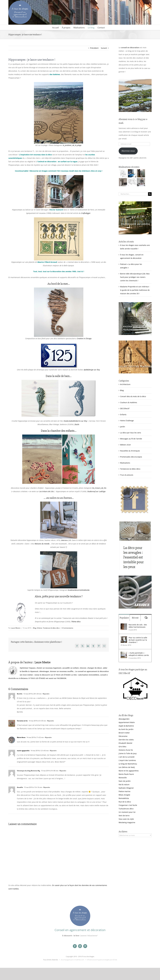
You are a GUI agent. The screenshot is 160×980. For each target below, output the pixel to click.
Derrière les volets (126, 740)
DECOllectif (125, 408)
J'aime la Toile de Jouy (128, 753)
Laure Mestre (16, 628)
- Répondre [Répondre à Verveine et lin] (50, 721)
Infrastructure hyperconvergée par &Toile (102, 960)
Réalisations (125, 463)
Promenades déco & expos (131, 457)
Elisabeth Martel (125, 743)
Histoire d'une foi (126, 750)
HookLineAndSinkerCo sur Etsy (75, 421)
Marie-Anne (21, 737)
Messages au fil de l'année (131, 439)
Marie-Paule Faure (126, 774)
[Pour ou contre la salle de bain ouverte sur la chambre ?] (124, 638)
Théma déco (76, 622)
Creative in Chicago (84, 338)
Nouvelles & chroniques (130, 451)
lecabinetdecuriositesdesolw (79, 590)
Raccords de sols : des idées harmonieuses (138, 626)
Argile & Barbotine (126, 726)
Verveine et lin (22, 721)
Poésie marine (125, 791)
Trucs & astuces (127, 475)
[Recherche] (150, 194)
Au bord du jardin (126, 729)
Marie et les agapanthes (129, 771)
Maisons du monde (42, 544)
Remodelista (124, 798)
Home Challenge (127, 421)
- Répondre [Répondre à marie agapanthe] (53, 751)
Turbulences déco (126, 809)
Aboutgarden (124, 719)
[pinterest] (85, 946)
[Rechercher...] (133, 194)
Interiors (64, 540)
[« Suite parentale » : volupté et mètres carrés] (124, 653)
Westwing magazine (127, 822)
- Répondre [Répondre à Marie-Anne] (48, 737)
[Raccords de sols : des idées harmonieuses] (124, 625)
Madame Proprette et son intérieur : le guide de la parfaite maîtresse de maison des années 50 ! (135, 290)
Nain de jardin (125, 781)
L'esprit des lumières (127, 760)
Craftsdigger (86, 213)
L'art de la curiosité (127, 757)
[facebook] (75, 946)
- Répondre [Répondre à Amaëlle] (46, 787)
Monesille (123, 778)
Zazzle (77, 424)
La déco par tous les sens (131, 433)
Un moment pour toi (127, 812)
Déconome (123, 736)
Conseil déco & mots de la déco (133, 396)
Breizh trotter (124, 733)
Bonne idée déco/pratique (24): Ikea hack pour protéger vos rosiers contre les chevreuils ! (135, 277)
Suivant (104, 48)
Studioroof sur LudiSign (96, 491)
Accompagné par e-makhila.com (72, 960)
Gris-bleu (122, 747)
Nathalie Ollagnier (126, 788)
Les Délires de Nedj (127, 767)
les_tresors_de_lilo (99, 488)
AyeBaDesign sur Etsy (92, 370)
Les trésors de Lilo (46, 491)
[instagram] (80, 946)
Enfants (40, 628)
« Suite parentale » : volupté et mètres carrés (139, 654)
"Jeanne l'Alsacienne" (89, 936)
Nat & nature (124, 784)
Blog (35, 628)
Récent (135, 618)
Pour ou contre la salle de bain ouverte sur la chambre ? (138, 640)
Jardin (123, 427)
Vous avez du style (126, 819)
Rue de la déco (125, 802)
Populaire (124, 618)
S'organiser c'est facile (128, 805)
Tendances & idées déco (51, 628)
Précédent (94, 48)
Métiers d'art (125, 445)
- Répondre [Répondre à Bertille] (45, 694)
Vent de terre (124, 816)
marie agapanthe (23, 751)
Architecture (125, 384)
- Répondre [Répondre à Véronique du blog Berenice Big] (62, 771)
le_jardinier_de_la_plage (72, 145)
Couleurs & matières (129, 402)
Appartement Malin (127, 722)
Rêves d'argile (124, 795)
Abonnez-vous (128, 151)
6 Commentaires (67, 628)
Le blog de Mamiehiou (128, 764)
